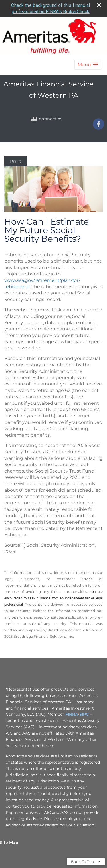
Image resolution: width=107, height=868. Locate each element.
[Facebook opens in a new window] (98, 128)
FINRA (72, 714)
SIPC (84, 714)
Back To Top (86, 862)
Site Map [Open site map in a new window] (9, 843)
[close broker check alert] (99, 5)
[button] (88, 65)
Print (16, 161)
